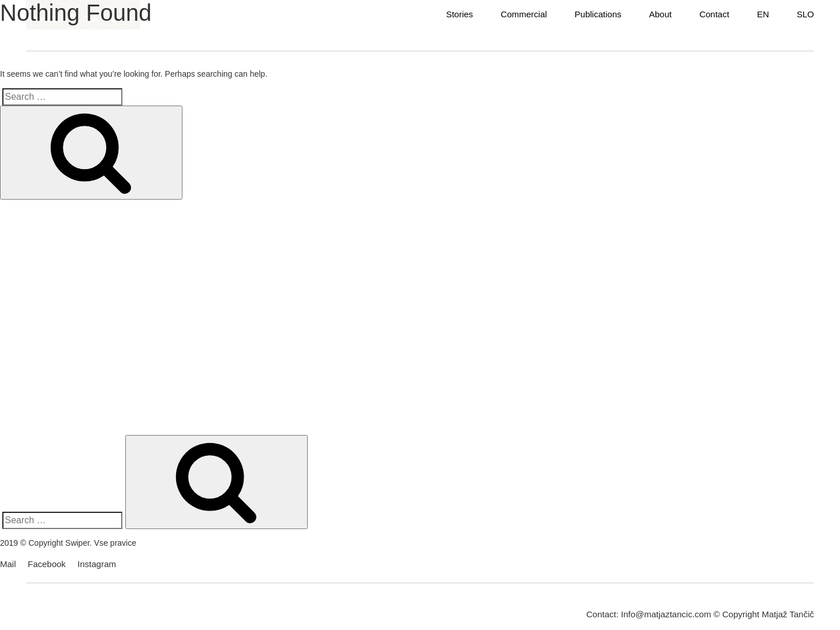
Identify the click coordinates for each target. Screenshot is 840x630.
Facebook (47, 564)
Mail (8, 564)
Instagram (97, 564)
